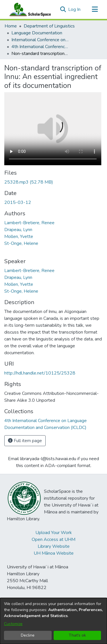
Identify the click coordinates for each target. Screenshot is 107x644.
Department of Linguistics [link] (49, 26)
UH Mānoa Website (54, 553)
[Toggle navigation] (95, 9)
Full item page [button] (25, 441)
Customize (13, 624)
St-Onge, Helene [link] (21, 243)
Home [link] (11, 26)
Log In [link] (75, 9)
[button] (63, 9)
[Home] (29, 9)
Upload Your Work (54, 533)
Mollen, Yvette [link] (19, 237)
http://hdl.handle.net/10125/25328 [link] (40, 373)
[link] (29, 182)
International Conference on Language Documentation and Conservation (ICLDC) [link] (40, 40)
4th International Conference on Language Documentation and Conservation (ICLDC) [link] (40, 47)
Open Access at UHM (53, 539)
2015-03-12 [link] (18, 202)
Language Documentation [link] (37, 33)
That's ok (77, 635)
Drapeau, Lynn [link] (18, 230)
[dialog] (53, 621)
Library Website (54, 546)
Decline (28, 635)
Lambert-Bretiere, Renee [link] (29, 223)
